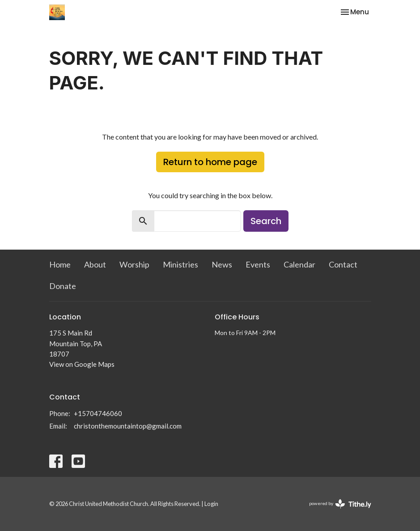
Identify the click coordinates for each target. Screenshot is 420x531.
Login (211, 504)
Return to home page (210, 162)
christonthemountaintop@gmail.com (128, 426)
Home (60, 264)
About (95, 264)
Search (266, 221)
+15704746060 (98, 413)
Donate (63, 286)
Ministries (180, 264)
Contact (343, 264)
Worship (134, 264)
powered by (340, 504)
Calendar (299, 264)
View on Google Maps (82, 364)
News (222, 264)
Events (258, 264)
